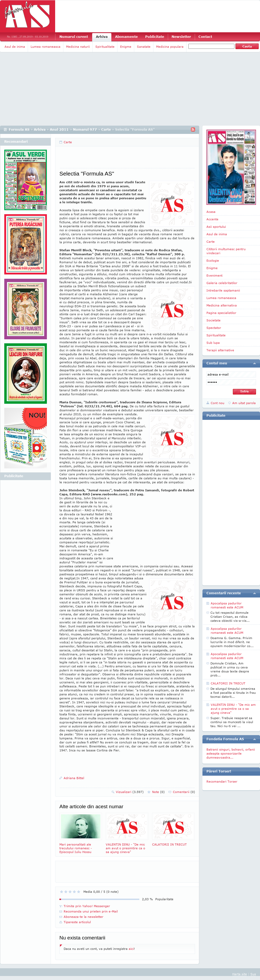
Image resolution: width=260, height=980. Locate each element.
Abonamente (126, 37)
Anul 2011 (59, 130)
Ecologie (213, 260)
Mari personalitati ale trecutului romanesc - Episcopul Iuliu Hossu (81, 833)
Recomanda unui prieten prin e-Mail (91, 911)
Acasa (211, 212)
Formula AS (19, 130)
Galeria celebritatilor (222, 283)
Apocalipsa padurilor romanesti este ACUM (227, 605)
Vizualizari (130, 792)
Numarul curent (74, 37)
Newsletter (181, 37)
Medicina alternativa (222, 305)
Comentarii (184, 792)
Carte (106, 130)
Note (158, 792)
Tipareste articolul (77, 922)
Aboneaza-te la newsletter (84, 917)
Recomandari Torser (222, 781)
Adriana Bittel (74, 778)
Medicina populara (170, 47)
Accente (212, 219)
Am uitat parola (244, 403)
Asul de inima (15, 47)
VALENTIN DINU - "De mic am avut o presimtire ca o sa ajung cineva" (127, 833)
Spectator (214, 328)
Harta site (240, 974)
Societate (214, 320)
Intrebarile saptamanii (223, 290)
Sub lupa (213, 343)
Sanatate (144, 47)
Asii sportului (216, 227)
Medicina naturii (78, 47)
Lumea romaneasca (46, 47)
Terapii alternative (220, 350)
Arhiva (102, 37)
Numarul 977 (85, 130)
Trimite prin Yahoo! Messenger (87, 906)
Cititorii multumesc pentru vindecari (226, 251)
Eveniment (214, 275)
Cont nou (218, 403)
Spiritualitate (105, 47)
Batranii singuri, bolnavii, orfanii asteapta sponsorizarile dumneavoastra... (231, 753)
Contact (205, 37)
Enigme (126, 47)
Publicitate (155, 37)
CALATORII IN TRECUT (173, 829)
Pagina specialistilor (221, 313)
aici (131, 949)
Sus (253, 974)
